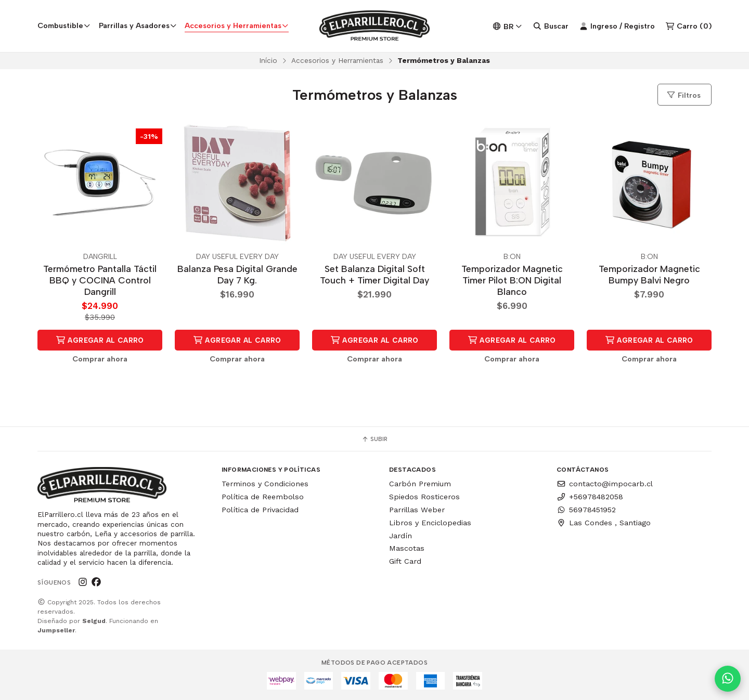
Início (268, 60)
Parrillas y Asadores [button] (138, 25)
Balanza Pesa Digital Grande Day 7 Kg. (237, 275)
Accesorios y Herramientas (337, 60)
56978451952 (586, 510)
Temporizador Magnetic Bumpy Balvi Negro (649, 275)
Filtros (683, 95)
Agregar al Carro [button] (100, 340)
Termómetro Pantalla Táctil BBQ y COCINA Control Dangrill (100, 281)
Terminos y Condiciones (265, 484)
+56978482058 (590, 497)
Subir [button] (374, 439)
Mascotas (407, 548)
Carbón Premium (420, 484)
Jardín (401, 536)
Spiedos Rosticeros (424, 497)
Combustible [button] (64, 25)
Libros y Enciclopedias (430, 523)
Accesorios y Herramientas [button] (237, 25)
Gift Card (405, 561)
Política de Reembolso (263, 497)
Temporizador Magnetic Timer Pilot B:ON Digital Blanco (512, 281)
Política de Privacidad (260, 510)
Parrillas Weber (417, 510)
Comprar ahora (100, 359)
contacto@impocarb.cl (605, 484)
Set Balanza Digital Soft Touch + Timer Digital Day (374, 275)
